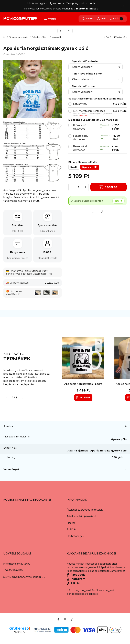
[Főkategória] (4, 37)
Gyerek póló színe (83, 86)
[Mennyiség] (79, 187)
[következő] (22, 398)
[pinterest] (69, 31)
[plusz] (85, 187)
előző (107, 37)
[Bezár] (124, 6)
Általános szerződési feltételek (85, 510)
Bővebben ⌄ (84, 116)
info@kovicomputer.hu (17, 564)
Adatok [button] (8, 426)
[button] (50, 19)
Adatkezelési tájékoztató (81, 516)
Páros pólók (56, 37)
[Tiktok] (72, 619)
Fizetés (71, 523)
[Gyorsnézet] (99, 349)
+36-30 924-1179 (13, 570)
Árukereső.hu (20, 632)
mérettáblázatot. (88, 9)
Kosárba (109, 187)
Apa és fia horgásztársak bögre (83, 384)
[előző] (7, 398)
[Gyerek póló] (90, 167)
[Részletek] (83, 398)
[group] (93, 369)
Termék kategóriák (19, 37)
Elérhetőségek (75, 536)
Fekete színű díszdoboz (100, 138)
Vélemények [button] (12, 469)
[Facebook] (58, 619)
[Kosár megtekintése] (116, 19)
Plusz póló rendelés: (17, 437)
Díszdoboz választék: (14, 293)
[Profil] (102, 19)
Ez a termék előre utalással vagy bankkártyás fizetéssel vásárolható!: (29, 272)
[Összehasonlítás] (102, 212)
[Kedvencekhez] (93, 212)
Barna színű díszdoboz (100, 148)
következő (120, 37)
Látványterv (100, 104)
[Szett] (74, 167)
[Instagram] (65, 619)
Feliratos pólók (39, 37)
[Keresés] (88, 19)
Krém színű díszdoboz (100, 127)
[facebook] (61, 31)
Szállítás (71, 529)
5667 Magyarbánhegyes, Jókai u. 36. (24, 577)
